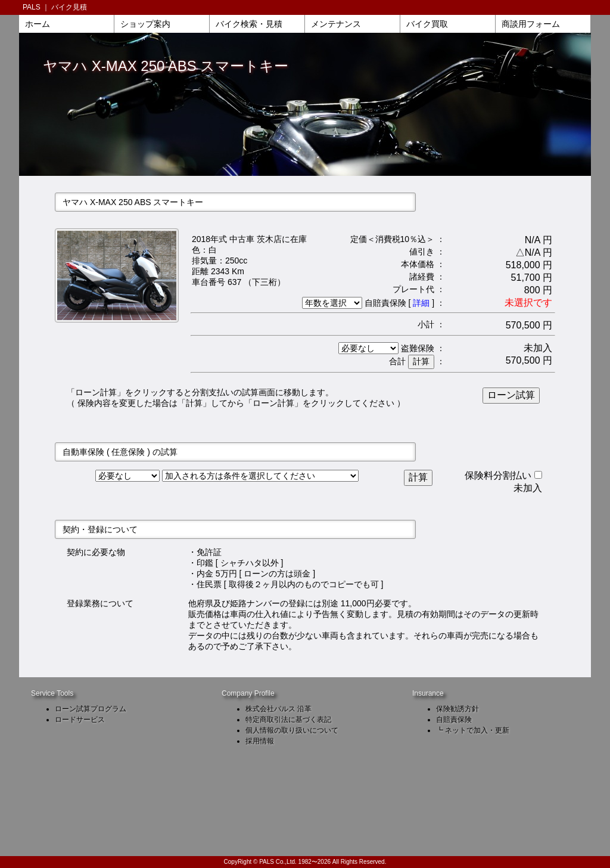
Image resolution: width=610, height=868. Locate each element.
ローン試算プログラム (91, 709)
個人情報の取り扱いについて (292, 730)
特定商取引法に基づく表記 (288, 720)
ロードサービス (80, 720)
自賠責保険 (454, 720)
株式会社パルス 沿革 (278, 709)
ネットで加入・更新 (477, 730)
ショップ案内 (145, 24)
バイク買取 (427, 24)
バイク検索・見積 (249, 24)
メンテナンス (336, 24)
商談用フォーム (531, 24)
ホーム (38, 24)
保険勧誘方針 (457, 709)
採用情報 (260, 741)
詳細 (421, 303)
